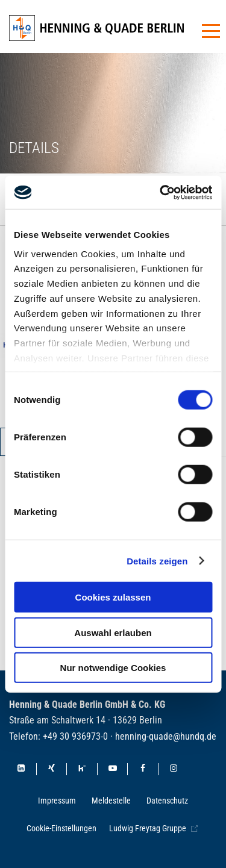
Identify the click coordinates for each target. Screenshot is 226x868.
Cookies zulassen (113, 597)
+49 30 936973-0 (75, 736)
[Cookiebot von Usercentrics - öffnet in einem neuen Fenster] (161, 192)
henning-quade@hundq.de (166, 736)
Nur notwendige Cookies (113, 668)
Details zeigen (157, 560)
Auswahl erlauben (113, 632)
